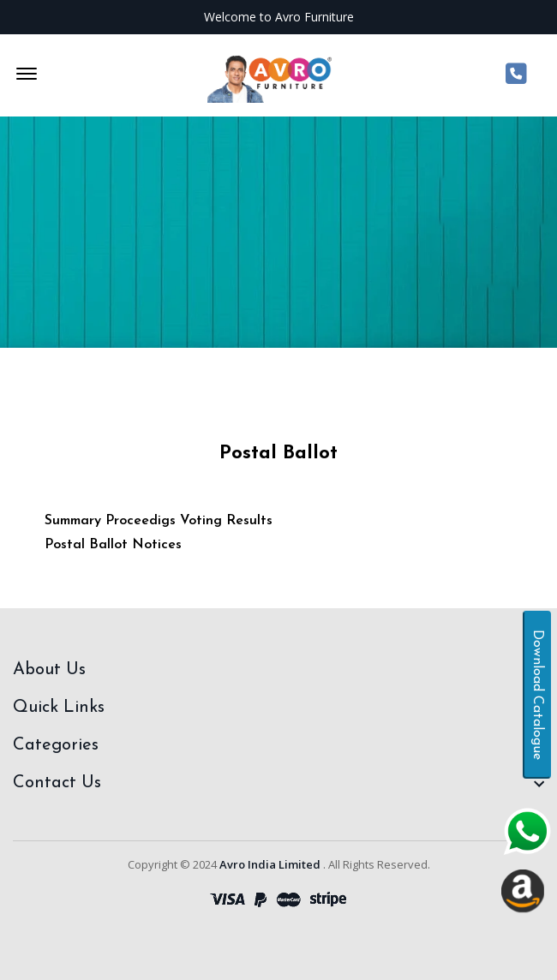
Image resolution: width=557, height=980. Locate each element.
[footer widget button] (278, 670)
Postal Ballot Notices (113, 545)
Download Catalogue (537, 695)
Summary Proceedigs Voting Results (159, 521)
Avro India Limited (270, 864)
